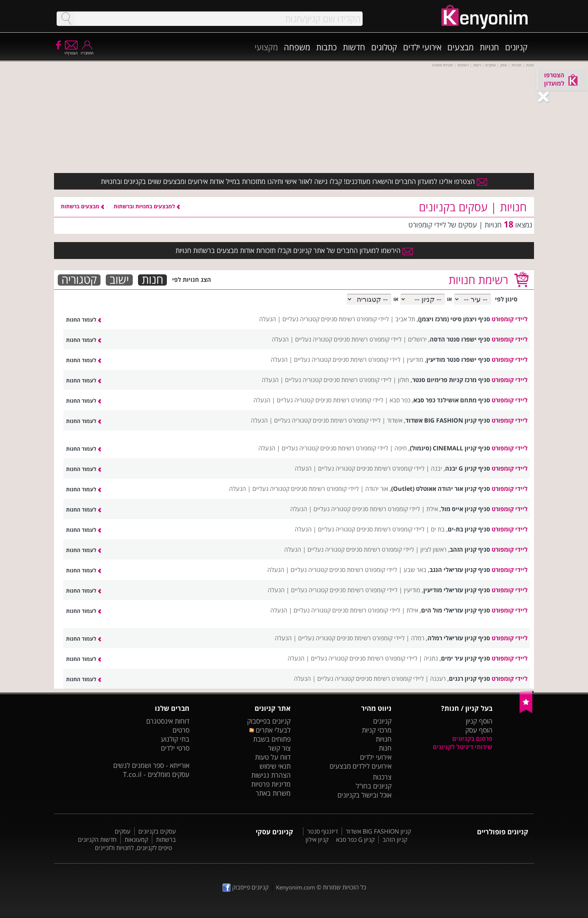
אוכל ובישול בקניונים (364, 795)
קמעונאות (136, 840)
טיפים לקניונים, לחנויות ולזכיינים (133, 848)
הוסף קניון (479, 721)
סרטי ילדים (175, 748)
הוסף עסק (479, 730)
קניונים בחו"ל (374, 786)
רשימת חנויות (478, 280)
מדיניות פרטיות (271, 784)
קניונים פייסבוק (245, 887)
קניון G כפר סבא (355, 840)
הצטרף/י (71, 50)
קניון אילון (317, 840)
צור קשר (279, 748)
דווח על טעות (273, 757)
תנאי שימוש (275, 766)
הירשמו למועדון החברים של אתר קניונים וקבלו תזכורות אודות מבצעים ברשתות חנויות (294, 250)
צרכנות (382, 777)
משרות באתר (273, 793)
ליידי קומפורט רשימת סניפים (355, 319)
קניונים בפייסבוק (269, 721)
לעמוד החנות (84, 320)
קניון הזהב (395, 840)
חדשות (354, 47)
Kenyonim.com (295, 887)
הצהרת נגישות (271, 775)
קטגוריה (79, 280)
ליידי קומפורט (510, 319)
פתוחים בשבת (272, 739)
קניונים (516, 47)
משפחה (297, 47)
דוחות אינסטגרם (168, 721)
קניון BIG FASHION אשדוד (378, 831)
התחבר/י (87, 50)
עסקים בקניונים (157, 831)
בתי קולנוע (175, 739)
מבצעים (460, 47)
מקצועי (266, 47)
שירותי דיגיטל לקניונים (463, 747)
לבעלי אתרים (270, 730)
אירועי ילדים (422, 47)
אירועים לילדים (372, 766)
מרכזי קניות (377, 730)
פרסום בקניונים (472, 739)
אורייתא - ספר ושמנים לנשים (151, 765)
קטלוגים (384, 47)
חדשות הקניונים (97, 840)
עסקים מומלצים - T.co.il (156, 774)
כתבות (326, 47)
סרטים (181, 730)
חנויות (489, 47)
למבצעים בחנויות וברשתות (147, 206)
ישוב (119, 280)
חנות (152, 280)
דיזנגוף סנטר (322, 831)
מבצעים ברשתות (82, 206)
